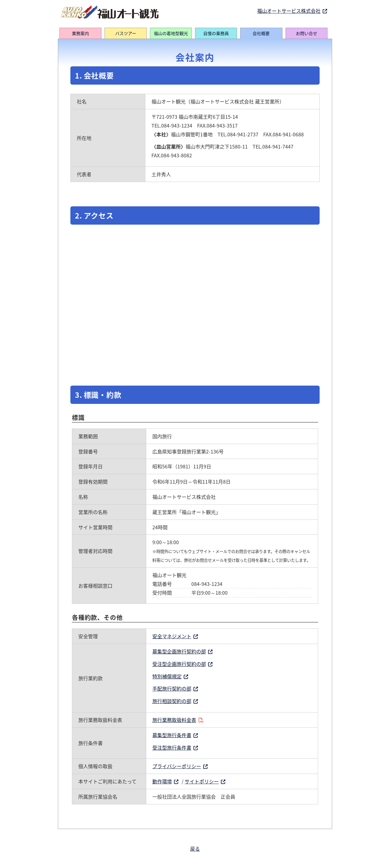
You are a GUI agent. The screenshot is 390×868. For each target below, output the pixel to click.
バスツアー (126, 33)
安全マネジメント (172, 636)
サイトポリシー (202, 781)
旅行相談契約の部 (172, 701)
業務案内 (80, 33)
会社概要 (261, 33)
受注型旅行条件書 (172, 747)
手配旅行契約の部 (172, 688)
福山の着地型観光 (171, 33)
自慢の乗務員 (216, 33)
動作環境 (162, 781)
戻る (195, 849)
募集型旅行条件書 (172, 735)
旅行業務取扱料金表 (174, 720)
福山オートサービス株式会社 (289, 11)
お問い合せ (307, 33)
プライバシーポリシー (177, 766)
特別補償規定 (167, 676)
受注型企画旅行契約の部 (179, 664)
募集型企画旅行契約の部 (179, 651)
